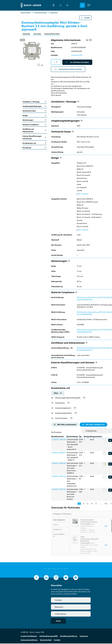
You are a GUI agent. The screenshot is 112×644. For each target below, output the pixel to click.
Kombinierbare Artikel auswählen (69, 70)
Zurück (85, 18)
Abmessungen (35, 120)
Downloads (39, 34)
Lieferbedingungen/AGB (48, 637)
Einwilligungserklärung (69, 637)
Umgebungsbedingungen (35, 107)
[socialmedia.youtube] (66, 578)
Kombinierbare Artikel (55, 34)
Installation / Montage (35, 102)
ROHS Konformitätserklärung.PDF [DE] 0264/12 (90, 539)
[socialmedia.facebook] (36, 578)
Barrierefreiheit (46, 640)
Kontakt (57, 640)
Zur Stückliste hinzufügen (77, 62)
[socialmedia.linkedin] (46, 578)
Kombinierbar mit (35, 144)
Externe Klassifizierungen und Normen (35, 138)
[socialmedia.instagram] (56, 578)
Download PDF (77, 55)
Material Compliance (35, 125)
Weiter (58, 621)
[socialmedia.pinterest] (76, 578)
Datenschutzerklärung (29, 640)
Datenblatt (27, 34)
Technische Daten (35, 111)
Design (35, 116)
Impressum (84, 637)
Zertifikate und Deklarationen (35, 131)
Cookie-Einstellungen (29, 637)
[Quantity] (56, 62)
